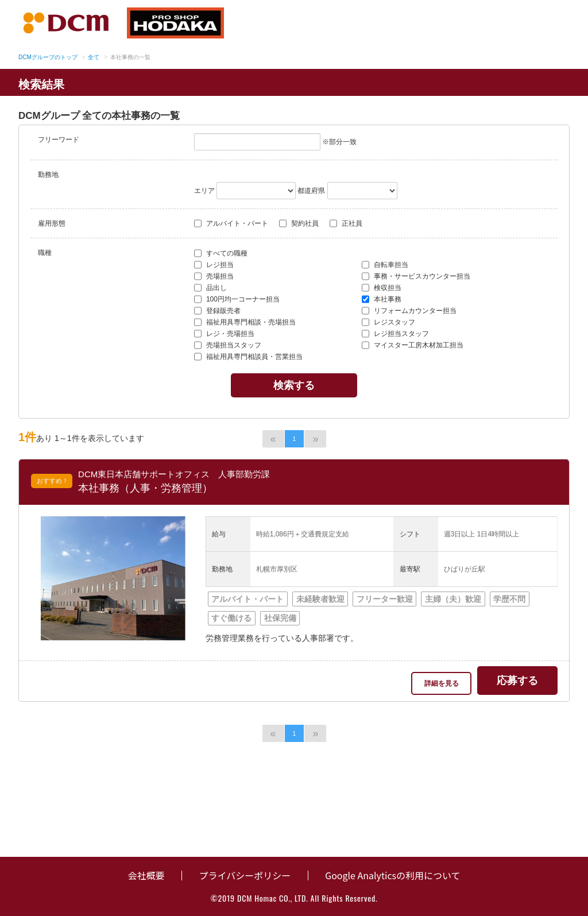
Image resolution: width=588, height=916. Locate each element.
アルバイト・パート (231, 223)
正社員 (346, 223)
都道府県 (311, 191)
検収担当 (382, 288)
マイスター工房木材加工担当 (413, 345)
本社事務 (382, 299)
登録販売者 (217, 311)
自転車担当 (385, 265)
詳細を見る (442, 683)
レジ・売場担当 (224, 334)
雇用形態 (52, 223)
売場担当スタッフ (228, 345)
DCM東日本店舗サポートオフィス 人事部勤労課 (174, 474)
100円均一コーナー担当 (237, 299)
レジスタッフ (388, 322)
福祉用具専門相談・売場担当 (245, 322)
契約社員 (299, 223)
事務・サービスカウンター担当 (416, 276)
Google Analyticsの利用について (392, 875)
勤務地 (48, 175)
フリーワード (59, 140)
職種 (45, 253)
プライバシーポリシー (245, 875)
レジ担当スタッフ (395, 334)
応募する (517, 681)
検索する (294, 385)
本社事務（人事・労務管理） (145, 488)
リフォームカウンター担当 (409, 311)
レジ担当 (214, 265)
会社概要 (146, 875)
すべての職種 (221, 253)
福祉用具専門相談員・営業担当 (248, 357)
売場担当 (214, 276)
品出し (210, 288)
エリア (204, 191)
